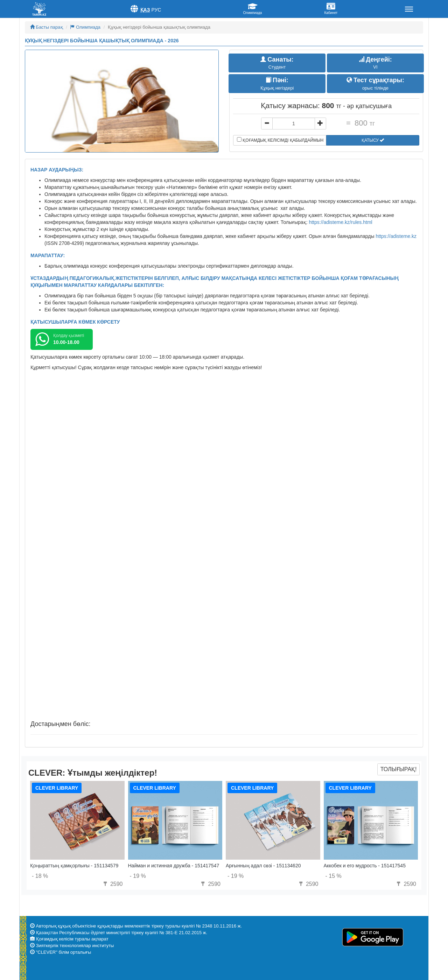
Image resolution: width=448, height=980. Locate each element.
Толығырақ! (399, 769)
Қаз (145, 10)
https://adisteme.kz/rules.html (340, 222)
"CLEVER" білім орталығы (64, 952)
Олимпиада (85, 27)
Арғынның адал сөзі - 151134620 (263, 866)
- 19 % (138, 876)
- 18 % (40, 876)
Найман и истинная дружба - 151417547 (174, 866)
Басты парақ (47, 27)
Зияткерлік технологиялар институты (75, 946)
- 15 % (334, 876)
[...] (294, 124)
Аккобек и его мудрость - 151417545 (365, 866)
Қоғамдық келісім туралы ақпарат (72, 939)
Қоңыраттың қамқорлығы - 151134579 (74, 866)
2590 (112, 884)
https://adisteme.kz (396, 236)
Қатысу (373, 140)
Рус (156, 10)
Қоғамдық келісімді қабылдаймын (280, 140)
